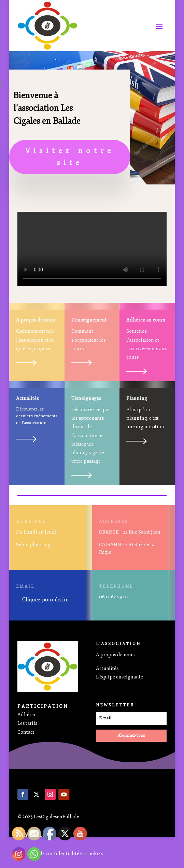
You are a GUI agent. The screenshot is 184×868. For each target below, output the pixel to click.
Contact (26, 732)
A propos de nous (115, 655)
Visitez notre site (70, 157)
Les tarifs (27, 723)
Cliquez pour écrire (45, 600)
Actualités (107, 668)
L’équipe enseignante (119, 677)
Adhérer (27, 715)
